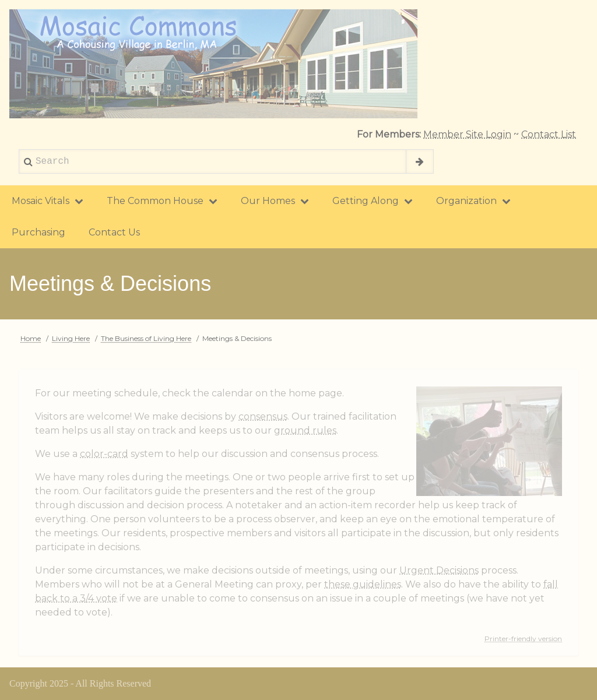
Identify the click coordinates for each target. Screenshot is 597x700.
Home (31, 338)
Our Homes (275, 201)
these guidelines (363, 584)
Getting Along (373, 201)
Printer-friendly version (523, 639)
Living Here (71, 338)
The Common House (162, 201)
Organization (473, 201)
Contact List (549, 134)
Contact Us (114, 232)
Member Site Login (467, 134)
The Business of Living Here (146, 338)
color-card (104, 454)
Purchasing (38, 232)
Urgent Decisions (439, 570)
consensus (263, 416)
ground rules (305, 430)
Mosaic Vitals (48, 201)
